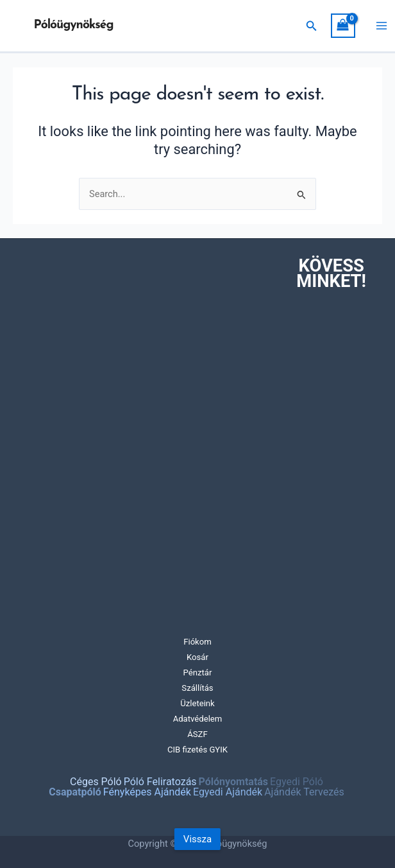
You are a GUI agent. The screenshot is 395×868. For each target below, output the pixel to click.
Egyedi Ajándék (228, 792)
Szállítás (197, 688)
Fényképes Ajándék (147, 792)
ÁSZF (197, 734)
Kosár (197, 657)
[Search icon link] (312, 26)
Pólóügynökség (74, 25)
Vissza (197, 839)
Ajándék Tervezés (304, 792)
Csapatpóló (75, 792)
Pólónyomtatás (233, 782)
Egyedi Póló (297, 782)
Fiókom (197, 642)
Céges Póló (96, 782)
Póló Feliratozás (160, 782)
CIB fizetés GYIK (197, 750)
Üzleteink (197, 703)
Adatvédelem (198, 719)
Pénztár (198, 673)
